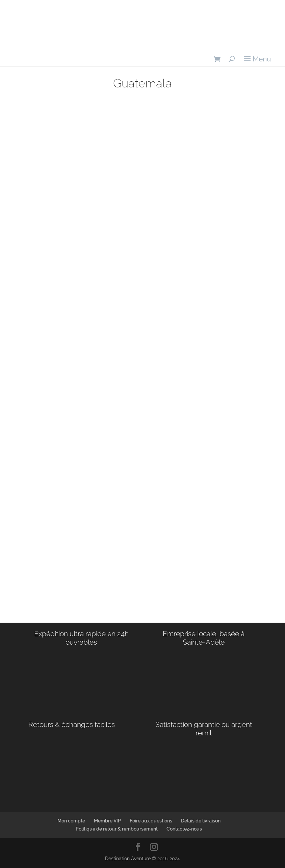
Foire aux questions (151, 821)
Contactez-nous (184, 829)
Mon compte (71, 821)
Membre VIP (107, 821)
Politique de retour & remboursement (117, 829)
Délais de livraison (201, 821)
